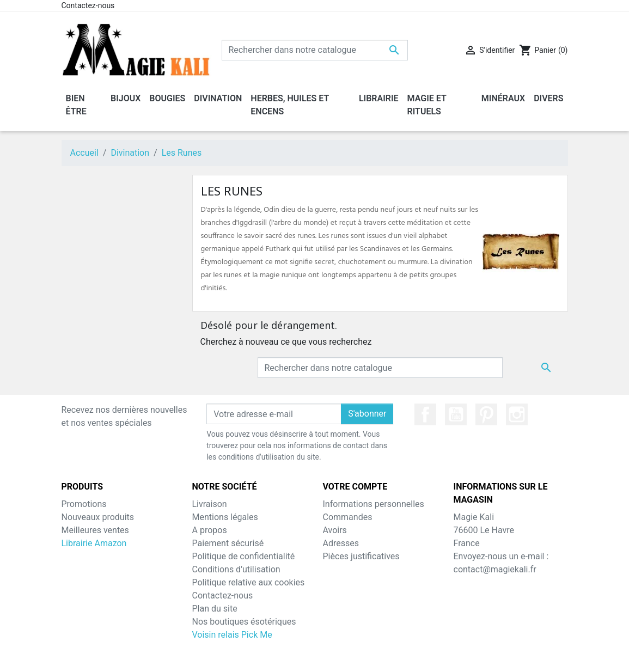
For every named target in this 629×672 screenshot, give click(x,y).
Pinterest (486, 414)
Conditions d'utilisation (236, 569)
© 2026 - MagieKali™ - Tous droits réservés (315, 656)
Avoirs (335, 530)
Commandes (348, 517)
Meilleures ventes (95, 530)
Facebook (425, 414)
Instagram (517, 414)
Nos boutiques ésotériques (244, 622)
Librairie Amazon (94, 543)
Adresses (341, 543)
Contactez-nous (88, 5)
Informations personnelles (374, 504)
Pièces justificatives (361, 556)
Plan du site (215, 609)
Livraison (210, 504)
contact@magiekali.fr (495, 569)
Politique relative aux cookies (249, 582)
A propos (210, 530)
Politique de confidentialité (244, 556)
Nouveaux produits (98, 517)
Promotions (84, 504)
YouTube (456, 414)
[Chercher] (315, 50)
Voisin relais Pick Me (232, 635)
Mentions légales (225, 517)
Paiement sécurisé (228, 543)
